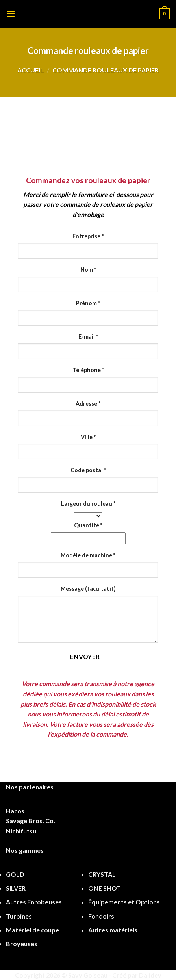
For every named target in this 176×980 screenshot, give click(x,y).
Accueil (31, 70)
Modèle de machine (88, 555)
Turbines (19, 916)
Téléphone (88, 370)
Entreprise (88, 236)
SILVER (16, 888)
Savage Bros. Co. (31, 821)
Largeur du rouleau (88, 504)
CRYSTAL (102, 874)
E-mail (88, 337)
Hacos (15, 811)
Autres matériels (113, 930)
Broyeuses (22, 944)
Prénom (88, 303)
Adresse (88, 404)
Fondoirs (101, 916)
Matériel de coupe (32, 930)
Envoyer (85, 657)
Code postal (88, 470)
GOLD (15, 874)
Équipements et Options (124, 902)
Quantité (88, 525)
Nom (88, 270)
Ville (88, 437)
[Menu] (11, 14)
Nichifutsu (21, 831)
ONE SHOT (105, 888)
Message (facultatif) (88, 589)
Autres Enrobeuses (34, 902)
